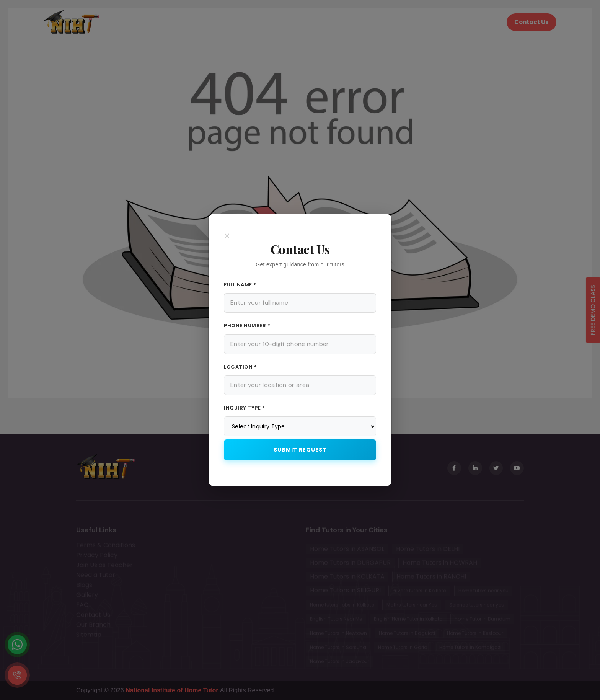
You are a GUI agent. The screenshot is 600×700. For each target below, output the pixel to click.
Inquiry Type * (244, 408)
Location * (240, 367)
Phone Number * (247, 326)
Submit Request (300, 450)
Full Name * (240, 285)
